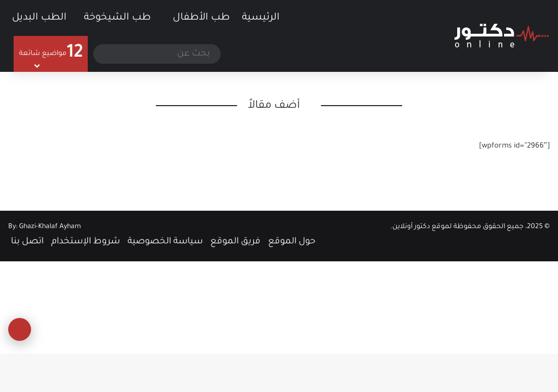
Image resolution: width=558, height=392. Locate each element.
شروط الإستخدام (86, 242)
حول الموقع (292, 242)
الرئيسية (268, 17)
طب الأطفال (201, 18)
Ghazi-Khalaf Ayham (50, 227)
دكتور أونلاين (411, 227)
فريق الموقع (235, 242)
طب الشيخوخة (117, 18)
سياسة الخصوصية (165, 242)
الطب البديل (39, 18)
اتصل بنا (27, 242)
